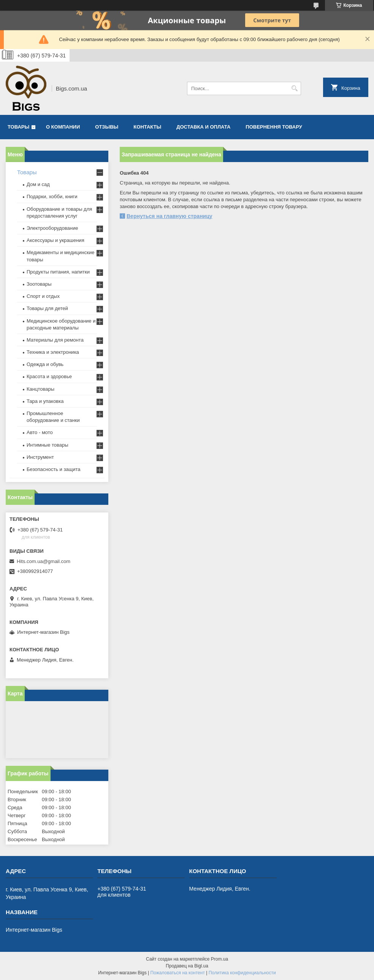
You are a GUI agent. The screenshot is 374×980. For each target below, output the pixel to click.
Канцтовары (40, 389)
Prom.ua (219, 959)
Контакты (147, 127)
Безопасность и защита (54, 469)
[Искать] (294, 88)
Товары (18, 127)
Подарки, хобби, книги (52, 196)
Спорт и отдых (43, 296)
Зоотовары (39, 284)
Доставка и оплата (203, 127)
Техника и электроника (53, 352)
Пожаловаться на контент (178, 973)
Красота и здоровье (49, 376)
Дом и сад (38, 184)
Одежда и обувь (45, 364)
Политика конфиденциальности (242, 973)
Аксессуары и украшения (55, 240)
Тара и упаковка (45, 401)
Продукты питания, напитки (58, 272)
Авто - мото (40, 432)
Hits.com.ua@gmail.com (44, 561)
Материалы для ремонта (55, 340)
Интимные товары (48, 445)
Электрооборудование (52, 228)
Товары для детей (47, 308)
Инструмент (40, 457)
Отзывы (107, 127)
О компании (63, 127)
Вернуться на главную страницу (170, 216)
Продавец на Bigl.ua (187, 966)
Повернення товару (274, 127)
